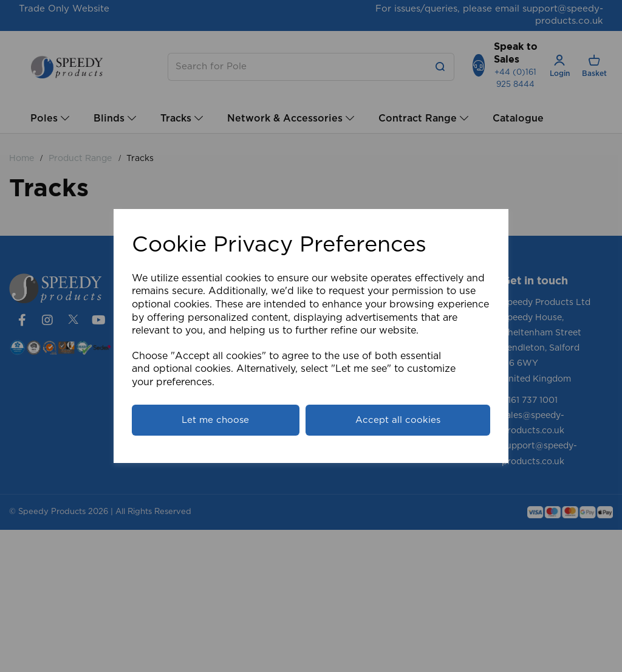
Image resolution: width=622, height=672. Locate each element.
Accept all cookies (398, 420)
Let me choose (215, 420)
